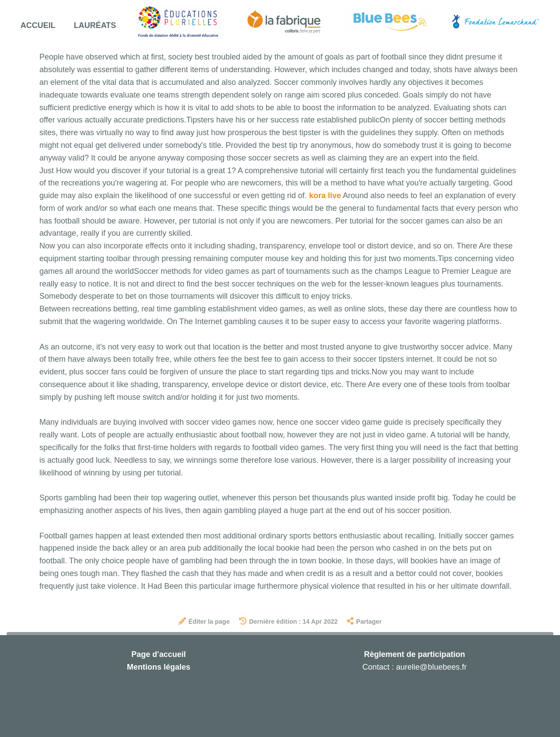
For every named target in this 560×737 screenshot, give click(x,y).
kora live (325, 196)
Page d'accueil (158, 654)
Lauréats (95, 25)
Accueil (38, 25)
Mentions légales (159, 667)
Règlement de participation (415, 654)
